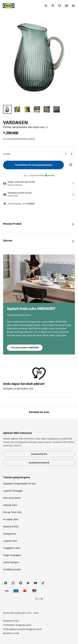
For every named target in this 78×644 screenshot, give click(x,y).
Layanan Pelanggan (13, 491)
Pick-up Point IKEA (12, 512)
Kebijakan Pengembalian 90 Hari (19, 484)
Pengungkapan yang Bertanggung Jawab (22, 629)
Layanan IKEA (10, 541)
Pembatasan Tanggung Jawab (17, 625)
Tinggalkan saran (12, 548)
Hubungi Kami (10, 505)
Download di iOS (39, 454)
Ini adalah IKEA (11, 519)
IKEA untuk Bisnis (12, 498)
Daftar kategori (11, 562)
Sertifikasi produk (12, 569)
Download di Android (39, 463)
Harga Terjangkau (12, 555)
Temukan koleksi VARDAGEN (25, 348)
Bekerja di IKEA (11, 526)
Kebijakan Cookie (11, 633)
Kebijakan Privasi (11, 621)
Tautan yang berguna (17, 477)
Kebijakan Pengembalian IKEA (18, 388)
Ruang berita (10, 534)
